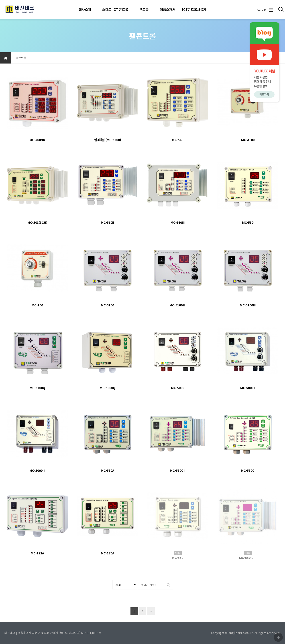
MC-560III (178, 222)
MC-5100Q (37, 388)
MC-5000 (178, 388)
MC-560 (178, 140)
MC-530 (248, 222)
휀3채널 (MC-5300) (108, 140)
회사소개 (85, 9)
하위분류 (93, 9)
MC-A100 (248, 140)
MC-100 (37, 305)
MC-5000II (248, 388)
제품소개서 (168, 9)
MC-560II (107, 222)
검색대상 (112, 580)
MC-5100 (107, 305)
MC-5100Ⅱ (178, 305)
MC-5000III (37, 470)
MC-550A (108, 470)
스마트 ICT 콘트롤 (115, 9)
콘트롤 (144, 9)
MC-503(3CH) (37, 222)
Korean (262, 9)
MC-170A (108, 553)
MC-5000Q (108, 388)
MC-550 (178, 557)
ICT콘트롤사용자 (194, 9)
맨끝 (151, 611)
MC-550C (248, 470)
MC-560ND (37, 140)
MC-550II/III (248, 557)
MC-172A (37, 553)
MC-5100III (248, 305)
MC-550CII (178, 470)
